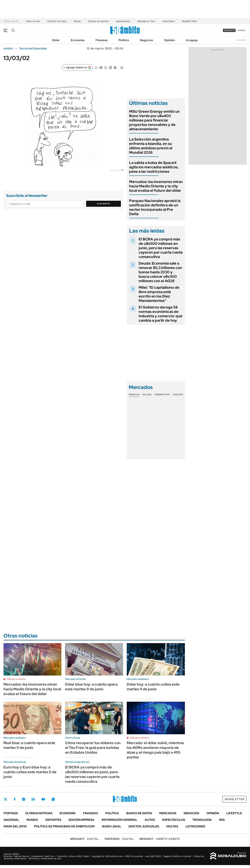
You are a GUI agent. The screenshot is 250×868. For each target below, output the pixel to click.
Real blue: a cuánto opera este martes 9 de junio (29, 745)
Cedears (178, 394)
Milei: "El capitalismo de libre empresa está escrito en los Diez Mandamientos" (159, 294)
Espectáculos (174, 820)
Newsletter (242, 40)
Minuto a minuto (16, 679)
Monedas (134, 394)
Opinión (169, 40)
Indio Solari (169, 21)
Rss (222, 820)
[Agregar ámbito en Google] (77, 68)
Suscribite (104, 204)
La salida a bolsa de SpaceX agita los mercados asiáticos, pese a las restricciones (154, 167)
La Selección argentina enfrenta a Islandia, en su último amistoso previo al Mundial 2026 (151, 146)
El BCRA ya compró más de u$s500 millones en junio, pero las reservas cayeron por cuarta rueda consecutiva (161, 248)
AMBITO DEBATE (160, 839)
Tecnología (202, 820)
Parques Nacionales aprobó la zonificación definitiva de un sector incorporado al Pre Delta (155, 207)
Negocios (146, 40)
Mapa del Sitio (15, 826)
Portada (11, 813)
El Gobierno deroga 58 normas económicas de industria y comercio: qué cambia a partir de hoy (160, 314)
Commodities (162, 394)
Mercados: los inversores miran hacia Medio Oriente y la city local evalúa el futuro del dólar (156, 186)
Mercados (168, 813)
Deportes (53, 820)
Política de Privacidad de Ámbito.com (64, 826)
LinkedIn (33, 799)
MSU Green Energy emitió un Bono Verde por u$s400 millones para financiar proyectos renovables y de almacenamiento (154, 120)
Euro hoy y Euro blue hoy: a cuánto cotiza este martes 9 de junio (30, 772)
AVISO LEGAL (112, 826)
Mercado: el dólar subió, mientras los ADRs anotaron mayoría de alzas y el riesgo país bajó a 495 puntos (155, 750)
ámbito (8, 48)
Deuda (77, 21)
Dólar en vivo (33, 21)
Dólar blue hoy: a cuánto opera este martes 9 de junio (91, 687)
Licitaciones (195, 826)
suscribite (229, 30)
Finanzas (101, 40)
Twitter (5, 799)
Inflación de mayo (57, 21)
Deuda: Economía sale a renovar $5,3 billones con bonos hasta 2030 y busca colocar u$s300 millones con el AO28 (160, 272)
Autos (150, 820)
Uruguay (192, 40)
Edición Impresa (81, 820)
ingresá (241, 30)
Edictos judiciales (144, 826)
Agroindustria (123, 21)
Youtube (43, 799)
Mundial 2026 (189, 21)
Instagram (24, 799)
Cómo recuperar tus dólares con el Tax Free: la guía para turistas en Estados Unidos (93, 748)
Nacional (11, 820)
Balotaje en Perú (146, 21)
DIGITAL (84, 839)
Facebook (15, 799)
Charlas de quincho (98, 21)
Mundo (32, 820)
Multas (172, 826)
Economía (78, 40)
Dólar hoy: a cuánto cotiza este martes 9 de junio (153, 687)
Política (124, 40)
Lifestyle (234, 813)
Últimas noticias (39, 813)
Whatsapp (53, 799)
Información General (120, 820)
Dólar (56, 40)
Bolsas (147, 394)
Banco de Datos (139, 813)
